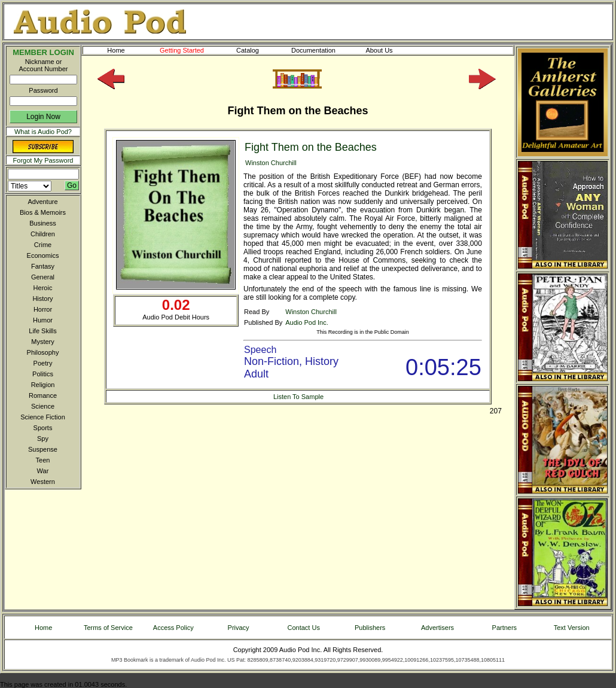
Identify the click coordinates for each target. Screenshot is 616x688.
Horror (43, 309)
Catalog (258, 50)
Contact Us (304, 628)
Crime (43, 245)
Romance (43, 395)
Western (43, 482)
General (43, 277)
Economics (43, 255)
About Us (389, 50)
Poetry (43, 363)
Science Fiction (43, 417)
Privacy (239, 628)
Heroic (43, 288)
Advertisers (437, 628)
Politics (43, 374)
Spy (43, 439)
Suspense (43, 449)
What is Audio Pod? (43, 132)
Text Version (572, 628)
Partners (505, 628)
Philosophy (43, 352)
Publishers (370, 628)
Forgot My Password (43, 160)
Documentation (319, 50)
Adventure (42, 202)
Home (116, 50)
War (43, 471)
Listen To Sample (298, 397)
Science (43, 406)
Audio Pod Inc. (307, 322)
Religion (43, 385)
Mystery (43, 342)
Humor (43, 320)
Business (43, 223)
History (42, 299)
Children (43, 234)
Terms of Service (108, 628)
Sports (43, 428)
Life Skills (42, 331)
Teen (43, 460)
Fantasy (43, 266)
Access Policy (173, 628)
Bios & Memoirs (43, 212)
